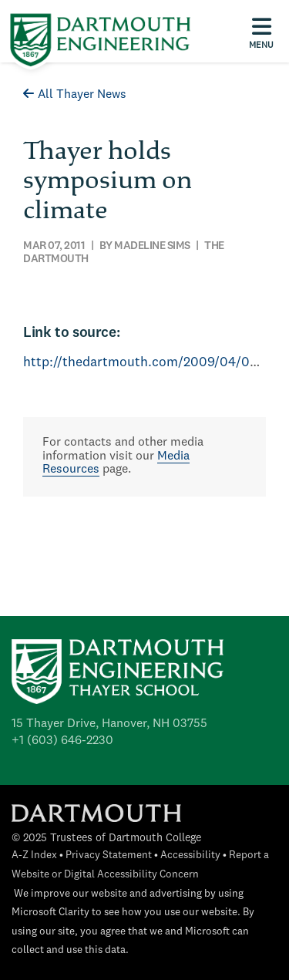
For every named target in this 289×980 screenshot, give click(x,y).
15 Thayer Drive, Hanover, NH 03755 (109, 724)
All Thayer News (75, 95)
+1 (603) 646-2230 (62, 741)
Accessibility (190, 855)
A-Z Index (34, 855)
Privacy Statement (109, 855)
